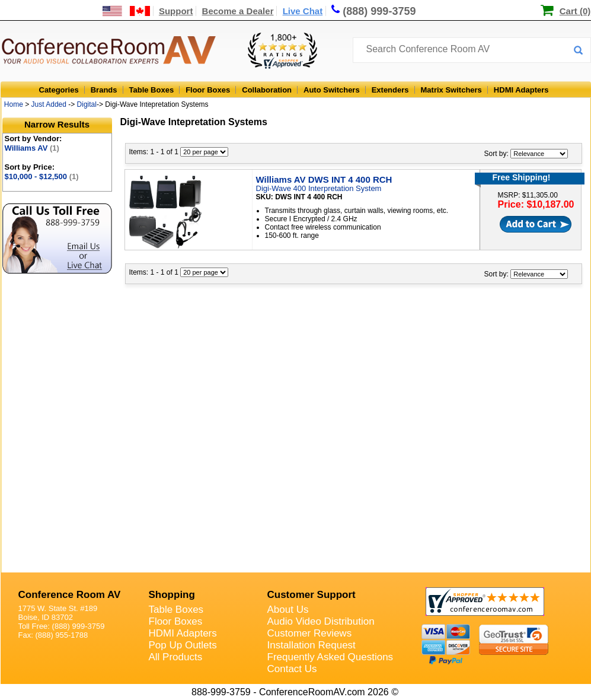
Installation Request (312, 645)
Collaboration (267, 90)
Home (14, 104)
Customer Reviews (310, 633)
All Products (176, 657)
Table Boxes (152, 90)
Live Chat (303, 11)
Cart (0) (575, 11)
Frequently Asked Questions (330, 657)
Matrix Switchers (451, 90)
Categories (59, 90)
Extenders (390, 90)
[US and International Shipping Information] (127, 11)
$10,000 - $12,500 (42, 176)
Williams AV (32, 148)
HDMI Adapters (521, 90)
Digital (87, 104)
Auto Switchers (332, 90)
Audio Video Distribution (321, 621)
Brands (104, 90)
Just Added (49, 104)
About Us (288, 610)
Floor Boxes (208, 90)
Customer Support (312, 595)
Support (176, 11)
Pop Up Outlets (183, 645)
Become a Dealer (238, 11)
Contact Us (292, 669)
